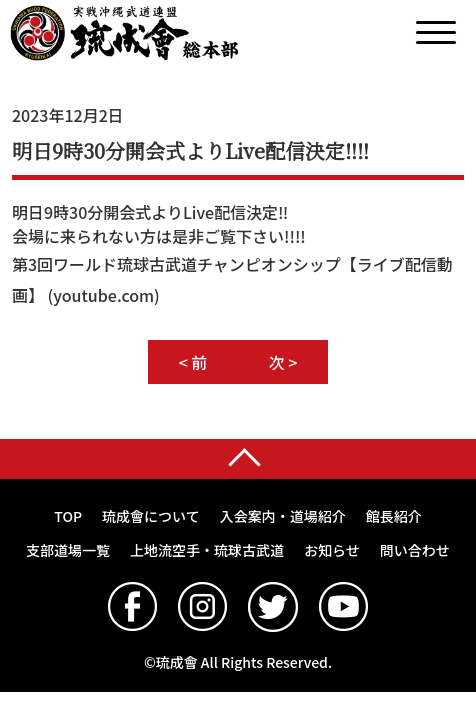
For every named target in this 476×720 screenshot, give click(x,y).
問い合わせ (415, 550)
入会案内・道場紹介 (283, 516)
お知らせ (332, 550)
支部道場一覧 (68, 550)
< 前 (193, 362)
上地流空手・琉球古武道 (207, 550)
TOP (68, 516)
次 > (283, 362)
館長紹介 (394, 516)
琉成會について (151, 516)
